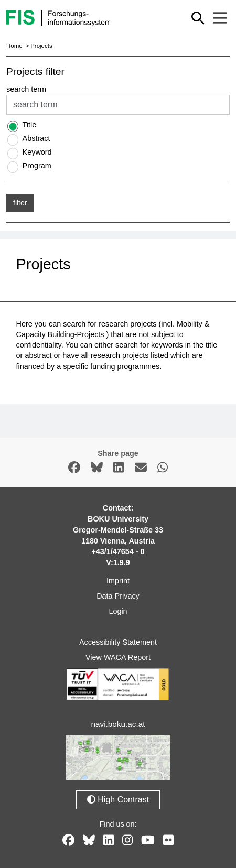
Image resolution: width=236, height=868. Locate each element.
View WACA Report (118, 657)
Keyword (37, 152)
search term (26, 89)
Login (118, 611)
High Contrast (118, 800)
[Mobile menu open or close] (220, 18)
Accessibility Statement (118, 642)
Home (14, 46)
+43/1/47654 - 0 (118, 551)
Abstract (36, 138)
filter (20, 203)
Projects (41, 46)
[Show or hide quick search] (198, 18)
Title (30, 125)
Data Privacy (118, 596)
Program (37, 166)
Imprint (118, 581)
